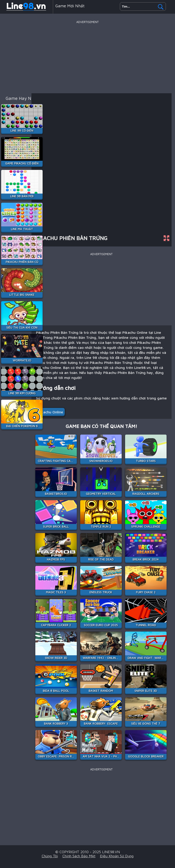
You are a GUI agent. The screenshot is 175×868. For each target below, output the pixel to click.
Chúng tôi (50, 856)
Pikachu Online (51, 412)
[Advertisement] (87, 57)
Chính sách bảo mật (79, 856)
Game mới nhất (70, 6)
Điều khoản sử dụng (117, 856)
